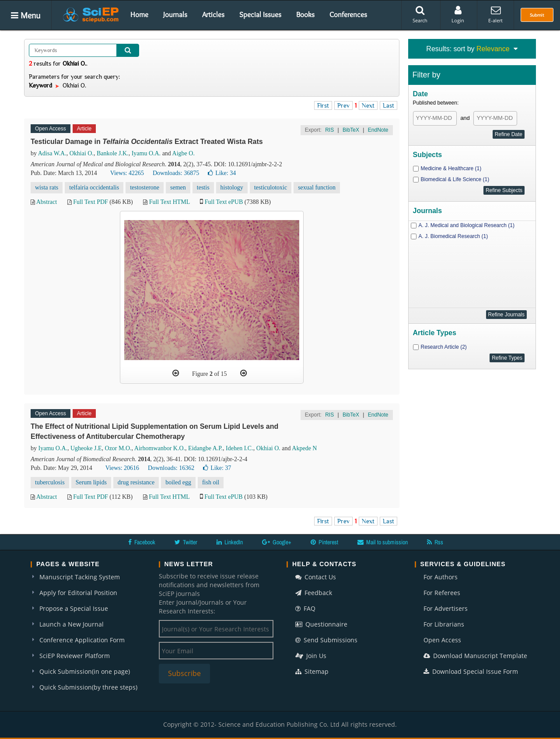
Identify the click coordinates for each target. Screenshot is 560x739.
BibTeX (351, 130)
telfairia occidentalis (94, 187)
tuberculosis (50, 482)
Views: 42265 (127, 173)
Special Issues (260, 14)
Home (139, 14)
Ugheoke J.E (86, 448)
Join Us (311, 656)
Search (420, 14)
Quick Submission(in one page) (85, 671)
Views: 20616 (122, 468)
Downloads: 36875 (176, 173)
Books (305, 14)
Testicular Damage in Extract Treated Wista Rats (147, 142)
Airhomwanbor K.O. (160, 448)
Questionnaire (321, 624)
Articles (213, 14)
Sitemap (312, 671)
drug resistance (136, 482)
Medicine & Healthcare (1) (451, 168)
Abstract (47, 202)
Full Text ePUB (224, 202)
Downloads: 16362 (171, 468)
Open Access (442, 640)
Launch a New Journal (72, 624)
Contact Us (316, 577)
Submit (537, 15)
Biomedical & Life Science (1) (455, 179)
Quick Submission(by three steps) (88, 687)
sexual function (317, 187)
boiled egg (178, 482)
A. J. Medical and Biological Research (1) (467, 225)
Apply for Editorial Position (78, 593)
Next (368, 105)
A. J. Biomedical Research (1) (453, 236)
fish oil (211, 482)
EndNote (378, 130)
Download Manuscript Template (475, 656)
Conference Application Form (82, 640)
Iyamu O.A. (146, 153)
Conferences (348, 14)
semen (178, 187)
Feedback (314, 593)
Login (458, 14)
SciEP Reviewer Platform (75, 656)
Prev (343, 105)
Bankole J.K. (113, 153)
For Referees (442, 593)
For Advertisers (446, 608)
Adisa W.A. (52, 153)
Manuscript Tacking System (80, 577)
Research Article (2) (444, 347)
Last (388, 105)
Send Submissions (326, 640)
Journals (175, 14)
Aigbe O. (184, 153)
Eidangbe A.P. (205, 448)
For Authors (441, 577)
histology (232, 187)
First (323, 105)
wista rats (47, 187)
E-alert (495, 14)
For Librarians (444, 624)
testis (203, 187)
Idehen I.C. (240, 448)
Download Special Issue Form (471, 671)
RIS (329, 130)
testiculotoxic (271, 187)
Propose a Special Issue (74, 608)
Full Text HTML (170, 202)
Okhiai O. (82, 153)
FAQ (305, 608)
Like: (222, 173)
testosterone (145, 187)
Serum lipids (91, 482)
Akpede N (304, 448)
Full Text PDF (91, 202)
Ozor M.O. (118, 448)
